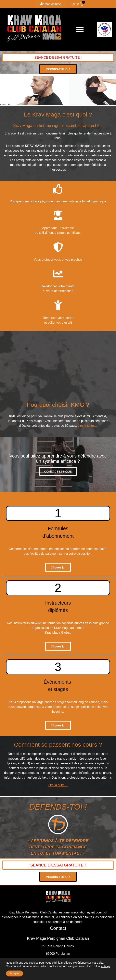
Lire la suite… (87, 426)
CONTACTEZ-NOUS (58, 471)
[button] (80, 29)
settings (105, 966)
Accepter (14, 973)
